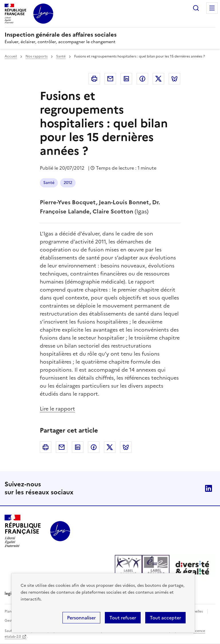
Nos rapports (37, 56)
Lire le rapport (57, 409)
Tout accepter (165, 618)
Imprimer (94, 79)
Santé (61, 56)
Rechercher (196, 8)
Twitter (158, 79)
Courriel (110, 79)
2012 (68, 183)
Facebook (142, 79)
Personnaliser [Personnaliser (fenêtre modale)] (81, 618)
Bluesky (174, 79)
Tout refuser (123, 618)
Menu (212, 8)
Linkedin (126, 79)
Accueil (11, 56)
